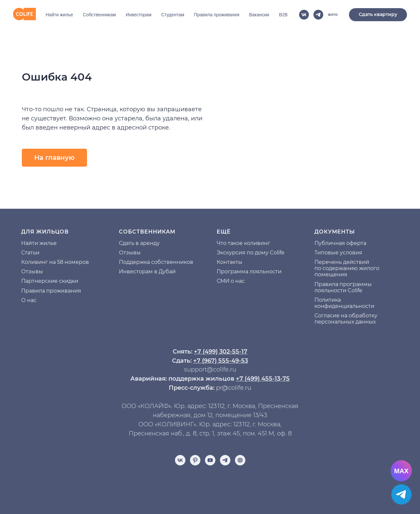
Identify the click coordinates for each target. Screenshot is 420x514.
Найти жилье (59, 15)
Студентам (173, 15)
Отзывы (32, 272)
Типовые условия (338, 253)
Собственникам (99, 15)
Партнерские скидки (50, 281)
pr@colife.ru (234, 388)
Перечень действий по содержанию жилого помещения (347, 268)
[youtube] (210, 460)
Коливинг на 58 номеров (55, 262)
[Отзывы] (240, 460)
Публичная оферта (340, 243)
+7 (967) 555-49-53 (221, 361)
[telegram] (318, 15)
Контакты (230, 262)
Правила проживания (217, 15)
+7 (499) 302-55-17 (221, 352)
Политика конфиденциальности (344, 303)
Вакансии (259, 15)
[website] (333, 15)
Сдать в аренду (139, 243)
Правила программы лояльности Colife (343, 287)
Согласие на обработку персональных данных (346, 319)
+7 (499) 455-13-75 (263, 379)
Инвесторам (139, 15)
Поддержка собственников (156, 262)
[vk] (304, 15)
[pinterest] (195, 460)
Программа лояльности (249, 272)
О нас (29, 300)
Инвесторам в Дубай (147, 272)
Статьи (30, 253)
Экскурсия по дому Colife (251, 253)
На (25, 243)
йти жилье (43, 243)
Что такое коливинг (243, 243)
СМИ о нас (231, 281)
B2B (283, 15)
